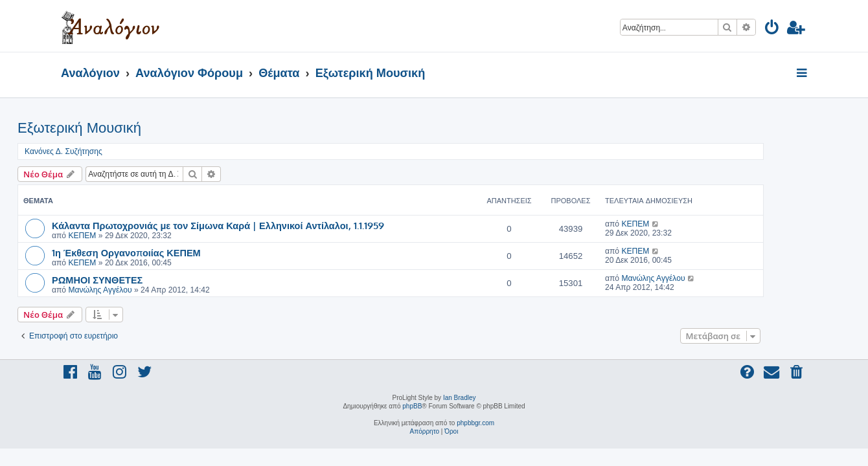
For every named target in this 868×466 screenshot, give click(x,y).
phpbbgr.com (475, 423)
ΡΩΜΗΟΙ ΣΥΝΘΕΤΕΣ (141, 280)
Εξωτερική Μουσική (123, 128)
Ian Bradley (460, 398)
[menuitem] (772, 29)
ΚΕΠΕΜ (125, 236)
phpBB (412, 406)
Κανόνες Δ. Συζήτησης (107, 151)
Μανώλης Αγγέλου (143, 290)
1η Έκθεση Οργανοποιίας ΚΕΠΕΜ (170, 252)
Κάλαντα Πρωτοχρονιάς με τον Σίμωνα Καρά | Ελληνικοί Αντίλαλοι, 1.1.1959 (261, 225)
